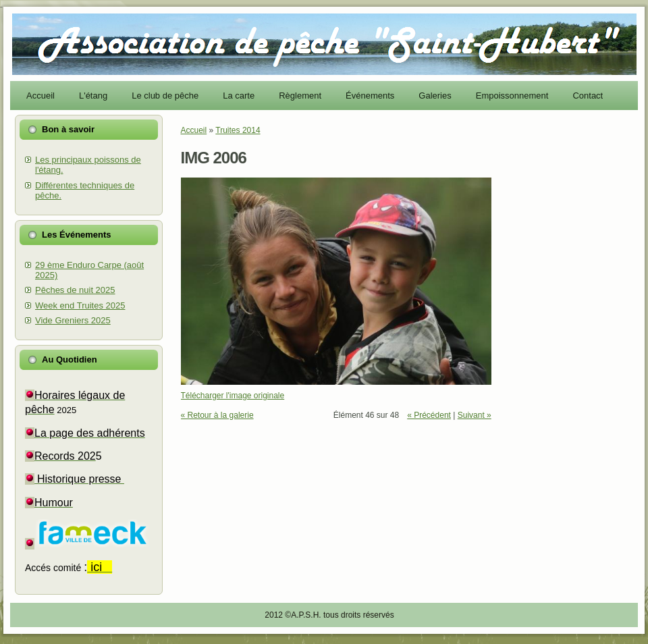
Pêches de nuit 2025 (75, 290)
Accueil (194, 130)
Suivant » (475, 415)
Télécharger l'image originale (233, 396)
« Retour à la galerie (217, 415)
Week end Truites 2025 (80, 305)
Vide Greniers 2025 (73, 320)
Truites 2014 (238, 130)
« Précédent (429, 415)
